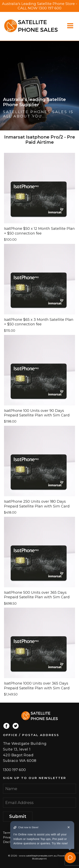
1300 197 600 (50, 8)
